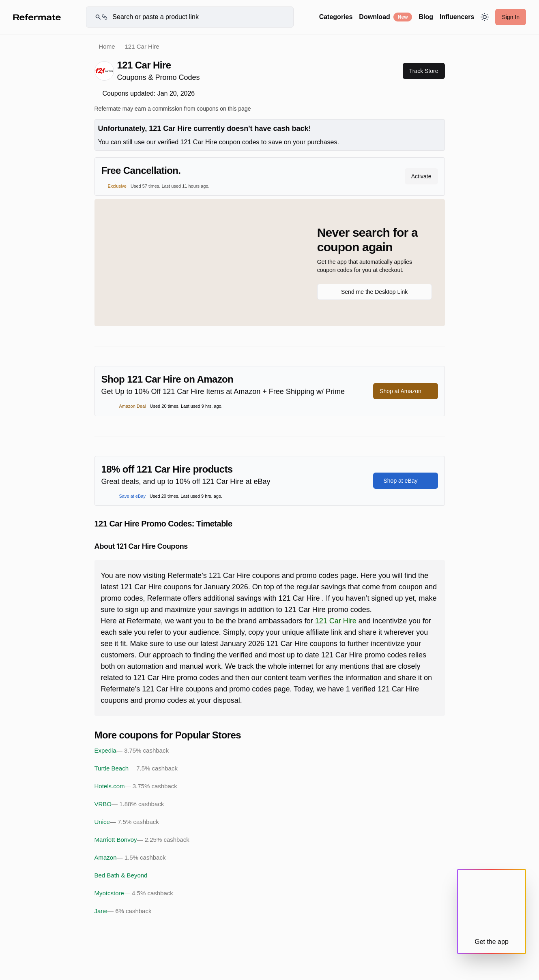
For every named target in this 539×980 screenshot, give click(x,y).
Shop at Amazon (405, 391)
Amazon (130, 858)
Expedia (132, 751)
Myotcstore (134, 893)
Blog (426, 17)
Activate (421, 176)
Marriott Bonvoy (142, 840)
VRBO (129, 804)
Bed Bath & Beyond (121, 875)
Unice (127, 822)
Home (107, 46)
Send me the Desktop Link (374, 292)
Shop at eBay (405, 481)
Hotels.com (136, 786)
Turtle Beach (136, 768)
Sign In (511, 17)
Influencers (457, 17)
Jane (123, 911)
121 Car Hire (336, 621)
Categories (336, 17)
